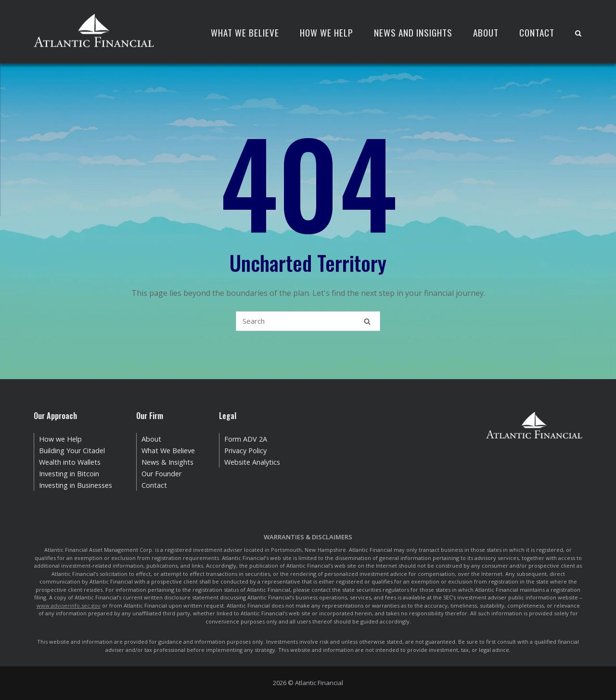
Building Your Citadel (72, 451)
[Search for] (308, 321)
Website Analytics (252, 462)
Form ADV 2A (246, 439)
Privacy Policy (245, 451)
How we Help (60, 439)
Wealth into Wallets (70, 462)
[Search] (367, 321)
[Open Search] (578, 34)
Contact (537, 32)
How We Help (327, 32)
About (486, 32)
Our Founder (161, 474)
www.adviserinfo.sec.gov (69, 605)
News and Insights (413, 32)
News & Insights (167, 462)
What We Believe (245, 32)
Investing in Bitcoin (69, 474)
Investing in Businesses (76, 485)
